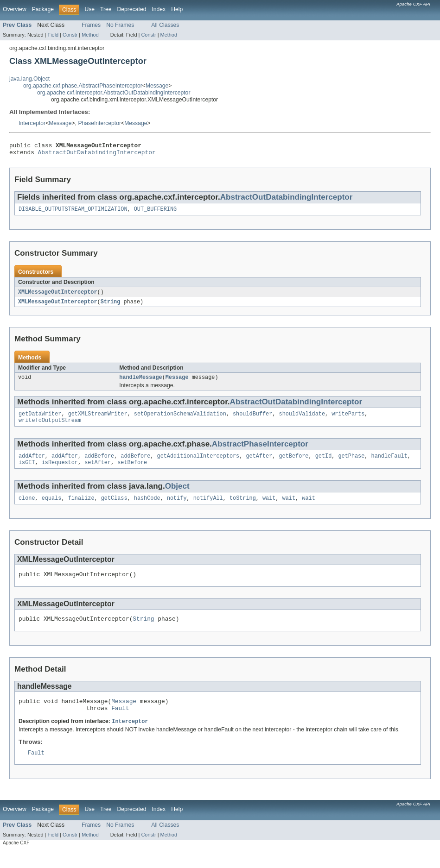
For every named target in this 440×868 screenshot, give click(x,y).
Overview (15, 9)
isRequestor (60, 472)
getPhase (351, 464)
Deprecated (132, 9)
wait (269, 508)
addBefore (99, 464)
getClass (114, 508)
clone (27, 508)
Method (90, 35)
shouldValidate (302, 420)
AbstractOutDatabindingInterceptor (97, 155)
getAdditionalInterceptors (198, 464)
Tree (106, 9)
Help (177, 9)
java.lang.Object (29, 79)
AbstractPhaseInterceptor (260, 451)
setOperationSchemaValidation (180, 420)
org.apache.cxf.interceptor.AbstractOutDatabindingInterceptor (114, 93)
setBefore (132, 472)
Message (157, 86)
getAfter (259, 464)
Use (89, 9)
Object (177, 495)
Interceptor (32, 123)
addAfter (32, 464)
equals (52, 508)
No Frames (120, 25)
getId (324, 464)
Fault (120, 723)
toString (243, 508)
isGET (27, 472)
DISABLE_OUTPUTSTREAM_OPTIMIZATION (73, 213)
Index (159, 9)
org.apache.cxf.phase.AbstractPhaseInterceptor (83, 86)
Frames (91, 25)
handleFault (389, 464)
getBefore (293, 464)
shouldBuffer (252, 420)
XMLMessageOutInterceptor (58, 296)
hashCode (147, 508)
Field (53, 35)
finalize (81, 508)
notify (177, 508)
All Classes (165, 25)
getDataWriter (40, 420)
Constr (70, 35)
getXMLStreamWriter (98, 420)
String (111, 306)
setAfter (98, 472)
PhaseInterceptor (99, 123)
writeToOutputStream (50, 428)
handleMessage (140, 383)
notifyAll (208, 508)
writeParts (348, 420)
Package (43, 9)
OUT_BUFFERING (155, 213)
